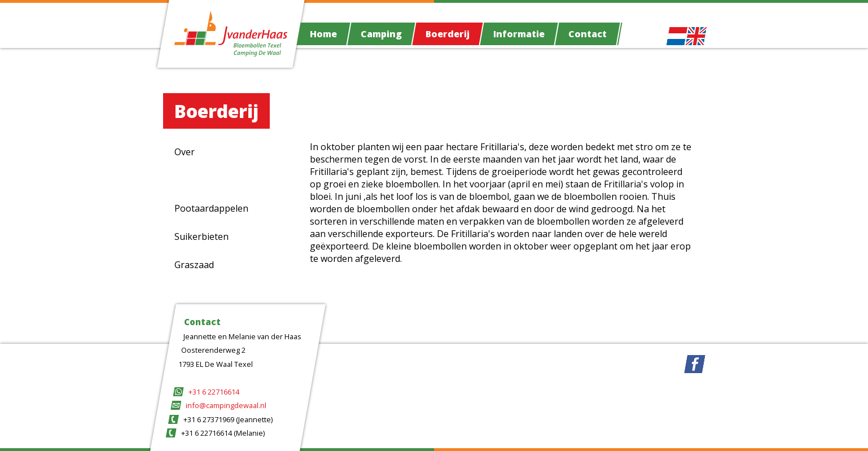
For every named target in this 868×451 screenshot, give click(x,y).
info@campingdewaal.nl (226, 405)
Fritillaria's (196, 180)
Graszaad (194, 265)
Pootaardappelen (211, 208)
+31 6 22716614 (214, 392)
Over (185, 152)
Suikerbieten (201, 237)
